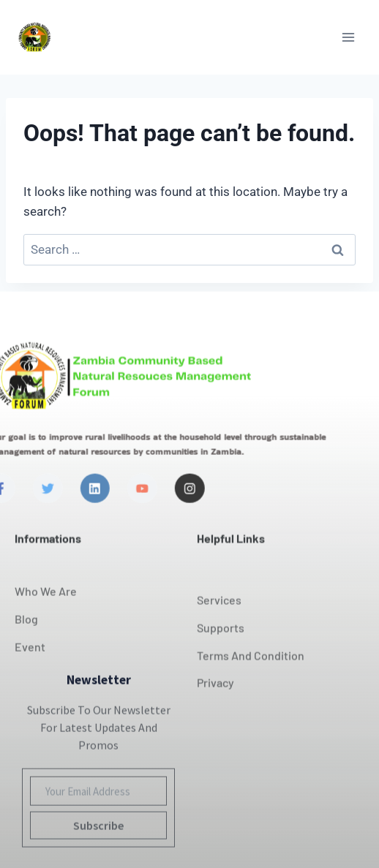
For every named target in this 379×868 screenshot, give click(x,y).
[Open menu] (348, 37)
